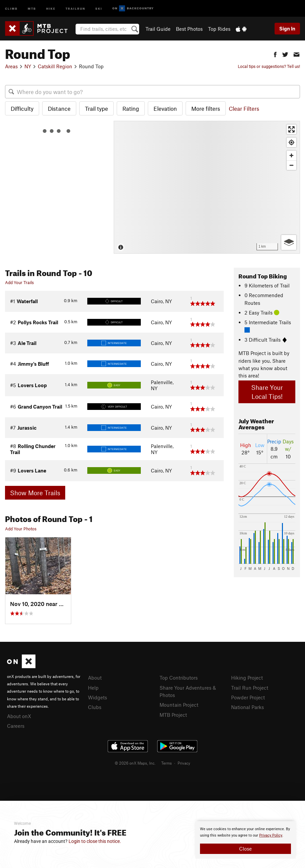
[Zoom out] (291, 165)
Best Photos (189, 29)
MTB (32, 8)
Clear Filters (244, 108)
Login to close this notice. (95, 841)
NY (28, 66)
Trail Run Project (250, 688)
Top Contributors (179, 678)
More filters (206, 108)
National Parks (247, 707)
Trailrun (75, 8)
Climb (11, 8)
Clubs (95, 707)
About (95, 678)
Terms (167, 763)
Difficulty (22, 108)
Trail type (96, 108)
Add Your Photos (21, 529)
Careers (16, 726)
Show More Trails (35, 493)
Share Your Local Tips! (267, 392)
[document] (245, 840)
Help (93, 688)
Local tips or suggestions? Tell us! (269, 66)
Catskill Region (55, 66)
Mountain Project (179, 705)
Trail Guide (158, 29)
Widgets (97, 697)
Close (245, 849)
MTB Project (173, 715)
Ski (99, 8)
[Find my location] (291, 142)
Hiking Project (247, 678)
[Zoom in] (291, 155)
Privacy (184, 763)
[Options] (289, 242)
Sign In (287, 28)
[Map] (207, 187)
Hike (51, 8)
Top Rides (219, 29)
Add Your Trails (19, 282)
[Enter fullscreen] (291, 129)
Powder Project (248, 697)
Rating (131, 108)
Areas (11, 66)
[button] (275, 54)
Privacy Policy (271, 835)
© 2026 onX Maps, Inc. (135, 763)
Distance (59, 108)
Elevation (165, 108)
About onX (19, 716)
